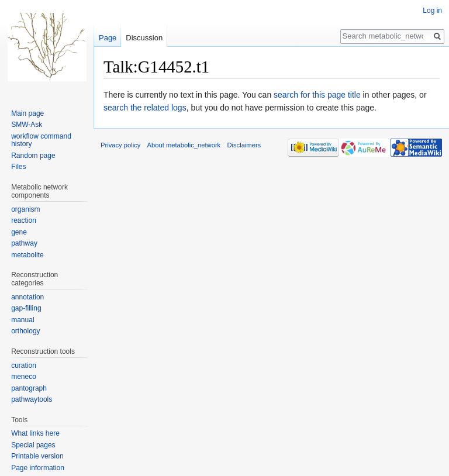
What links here (35, 433)
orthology (25, 331)
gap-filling (26, 308)
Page (108, 38)
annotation (27, 297)
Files (18, 167)
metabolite (27, 255)
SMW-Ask (27, 125)
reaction (24, 220)
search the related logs (145, 108)
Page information (38, 468)
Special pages (33, 445)
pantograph (29, 388)
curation (24, 365)
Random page (33, 156)
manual (23, 320)
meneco (24, 377)
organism (25, 209)
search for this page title (317, 95)
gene (19, 232)
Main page (27, 113)
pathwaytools (32, 399)
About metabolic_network (184, 145)
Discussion (144, 38)
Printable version (37, 456)
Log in (432, 11)
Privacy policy (120, 145)
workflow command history (41, 140)
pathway (24, 243)
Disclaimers (244, 145)
